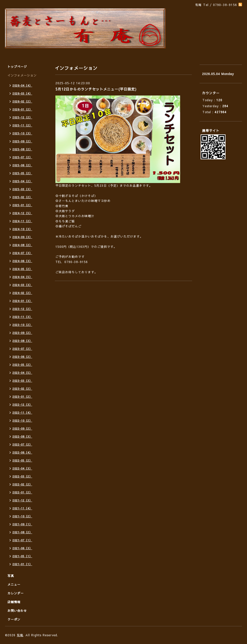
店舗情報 (14, 602)
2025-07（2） (22, 157)
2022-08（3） (22, 436)
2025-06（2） (22, 165)
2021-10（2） (22, 516)
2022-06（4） (22, 452)
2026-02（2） (22, 101)
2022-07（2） (22, 444)
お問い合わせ (17, 611)
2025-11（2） (22, 125)
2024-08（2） (22, 245)
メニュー (14, 584)
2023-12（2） (22, 309)
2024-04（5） (22, 277)
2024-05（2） (22, 269)
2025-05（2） (22, 173)
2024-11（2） (22, 221)
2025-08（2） (22, 149)
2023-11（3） (22, 317)
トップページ (17, 67)
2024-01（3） (22, 301)
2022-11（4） (22, 413)
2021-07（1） (22, 540)
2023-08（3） (22, 341)
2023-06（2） (22, 357)
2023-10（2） (22, 325)
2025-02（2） (22, 197)
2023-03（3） (22, 381)
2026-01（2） (22, 109)
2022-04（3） (22, 468)
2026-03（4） (22, 93)
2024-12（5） (22, 213)
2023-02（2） (22, 389)
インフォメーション (22, 75)
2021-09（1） (22, 524)
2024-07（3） (22, 253)
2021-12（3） (22, 500)
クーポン (14, 619)
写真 (11, 576)
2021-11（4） (22, 508)
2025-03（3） (22, 189)
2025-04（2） (22, 181)
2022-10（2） (22, 420)
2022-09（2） (22, 428)
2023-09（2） (22, 333)
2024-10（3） (22, 229)
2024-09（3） (22, 237)
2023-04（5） (22, 373)
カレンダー (16, 593)
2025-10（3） (22, 133)
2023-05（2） (22, 365)
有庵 (20, 635)
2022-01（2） (22, 492)
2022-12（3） (22, 405)
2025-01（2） (22, 205)
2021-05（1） (22, 556)
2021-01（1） (22, 564)
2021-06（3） (22, 548)
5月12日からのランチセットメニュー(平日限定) (96, 89)
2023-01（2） (22, 397)
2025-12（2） (22, 117)
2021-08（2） (22, 532)
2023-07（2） (22, 349)
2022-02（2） (22, 484)
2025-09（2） (22, 141)
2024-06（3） (22, 261)
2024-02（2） (22, 293)
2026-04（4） (22, 85)
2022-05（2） (22, 460)
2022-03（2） (22, 476)
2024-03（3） (22, 285)
